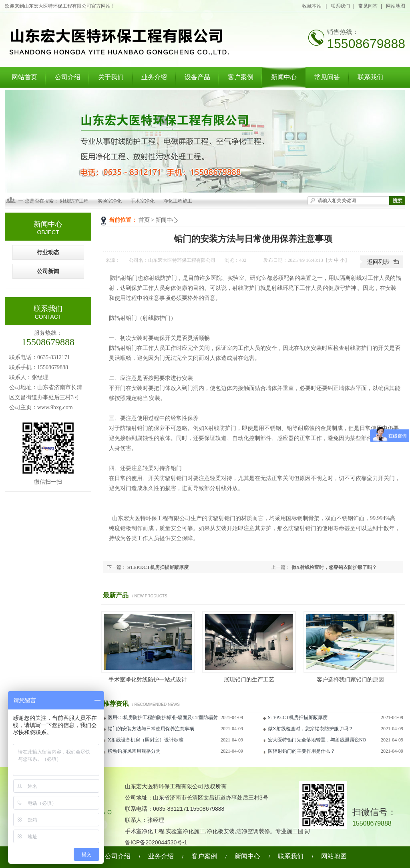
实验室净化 (110, 201)
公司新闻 (48, 271)
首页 (144, 220)
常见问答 (368, 6)
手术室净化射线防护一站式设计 (148, 680)
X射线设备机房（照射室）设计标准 (146, 740)
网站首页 (24, 77)
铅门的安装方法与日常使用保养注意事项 (151, 729)
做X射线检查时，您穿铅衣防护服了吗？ (334, 567)
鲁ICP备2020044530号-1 (156, 842)
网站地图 (396, 6)
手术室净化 (143, 201)
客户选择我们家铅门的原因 (350, 680)
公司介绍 (68, 77)
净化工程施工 (178, 201)
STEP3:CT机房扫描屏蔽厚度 (158, 567)
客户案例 (241, 77)
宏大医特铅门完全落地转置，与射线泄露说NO (317, 740)
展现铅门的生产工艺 (249, 680)
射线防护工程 (74, 201)
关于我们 (111, 77)
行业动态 (48, 252)
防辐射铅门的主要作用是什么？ (301, 751)
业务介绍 (154, 77)
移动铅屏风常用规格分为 (134, 751)
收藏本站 (312, 6)
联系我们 (340, 6)
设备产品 (197, 77)
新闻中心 (284, 77)
